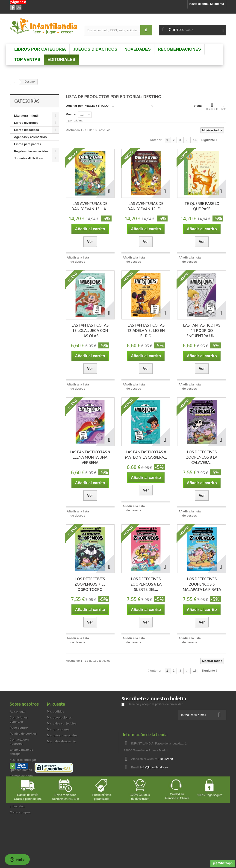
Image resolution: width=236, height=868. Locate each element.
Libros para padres (28, 144)
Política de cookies (23, 734)
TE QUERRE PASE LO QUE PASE (202, 206)
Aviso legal (18, 711)
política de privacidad (169, 704)
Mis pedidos (56, 711)
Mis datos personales (62, 735)
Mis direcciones (58, 729)
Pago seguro (19, 728)
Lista (224, 106)
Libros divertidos (26, 123)
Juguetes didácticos (28, 158)
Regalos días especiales (31, 151)
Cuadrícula (212, 106)
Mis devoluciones (59, 717)
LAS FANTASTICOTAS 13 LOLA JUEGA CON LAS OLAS (90, 330)
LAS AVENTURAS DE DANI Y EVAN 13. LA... (90, 206)
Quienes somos (21, 770)
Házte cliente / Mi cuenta (207, 4)
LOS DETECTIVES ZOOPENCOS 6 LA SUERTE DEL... (146, 584)
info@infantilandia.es (154, 767)
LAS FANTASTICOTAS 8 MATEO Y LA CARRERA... (146, 454)
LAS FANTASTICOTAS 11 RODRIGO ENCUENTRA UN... (202, 330)
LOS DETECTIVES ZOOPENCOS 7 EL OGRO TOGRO (90, 584)
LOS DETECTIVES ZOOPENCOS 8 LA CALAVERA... (202, 457)
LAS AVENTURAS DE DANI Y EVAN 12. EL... (146, 206)
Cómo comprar (20, 812)
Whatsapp (223, 863)
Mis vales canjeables (62, 723)
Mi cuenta (56, 704)
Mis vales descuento (62, 741)
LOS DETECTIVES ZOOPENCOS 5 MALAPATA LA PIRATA (202, 584)
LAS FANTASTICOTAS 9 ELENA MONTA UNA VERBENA (90, 457)
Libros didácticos (27, 130)
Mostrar (71, 114)
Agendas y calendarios (30, 137)
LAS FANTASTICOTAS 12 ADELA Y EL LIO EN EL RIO (146, 330)
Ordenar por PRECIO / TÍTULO (87, 106)
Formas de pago (21, 776)
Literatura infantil (26, 116)
